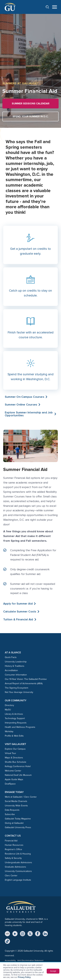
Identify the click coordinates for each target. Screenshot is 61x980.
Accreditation (11, 670)
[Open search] (49, 7)
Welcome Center (13, 771)
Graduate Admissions (15, 867)
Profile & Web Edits (14, 736)
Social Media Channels (16, 801)
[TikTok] (7, 941)
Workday (9, 731)
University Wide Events (16, 806)
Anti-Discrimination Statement (30, 960)
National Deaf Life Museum (18, 775)
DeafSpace (10, 784)
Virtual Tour (10, 753)
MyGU (8, 710)
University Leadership (16, 662)
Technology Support (15, 718)
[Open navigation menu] (55, 7)
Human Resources (14, 845)
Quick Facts (11, 657)
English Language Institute (18, 880)
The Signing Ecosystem (16, 688)
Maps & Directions (14, 758)
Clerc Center (11, 876)
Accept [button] (53, 971)
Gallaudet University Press (18, 827)
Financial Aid (11, 841)
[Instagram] (23, 934)
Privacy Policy (24, 977)
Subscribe (10, 814)
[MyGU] (7, 934)
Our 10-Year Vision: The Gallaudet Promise (26, 679)
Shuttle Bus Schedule (16, 762)
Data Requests (12, 810)
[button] (30, 414)
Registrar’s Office (13, 849)
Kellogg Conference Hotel (18, 766)
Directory (9, 705)
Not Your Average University (19, 692)
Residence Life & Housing (18, 854)
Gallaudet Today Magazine (18, 819)
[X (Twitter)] (30, 934)
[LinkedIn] (45, 934)
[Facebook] (38, 934)
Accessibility (10, 960)
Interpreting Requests (16, 723)
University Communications (18, 871)
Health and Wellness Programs (20, 727)
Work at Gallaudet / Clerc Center (21, 797)
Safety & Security (13, 858)
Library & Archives (14, 714)
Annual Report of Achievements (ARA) (24, 683)
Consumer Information (16, 675)
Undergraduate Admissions (18, 862)
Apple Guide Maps (14, 779)
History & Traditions (15, 666)
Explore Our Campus (15, 749)
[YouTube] (15, 934)
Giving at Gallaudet (14, 823)
